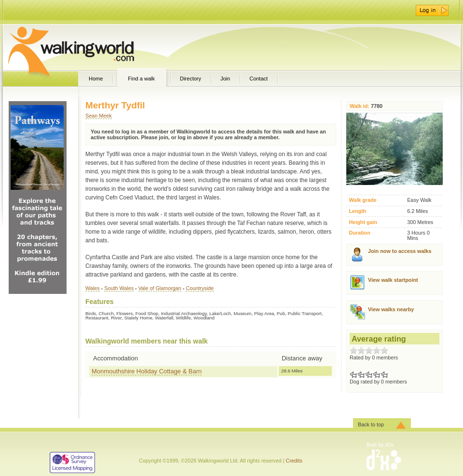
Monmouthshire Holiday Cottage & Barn (147, 371)
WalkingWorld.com (88, 47)
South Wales (119, 288)
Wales (93, 288)
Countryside (200, 288)
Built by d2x (380, 445)
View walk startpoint (393, 280)
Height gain (363, 222)
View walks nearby (391, 309)
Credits (294, 461)
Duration (359, 233)
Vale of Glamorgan (160, 288)
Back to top (371, 424)
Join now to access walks (400, 251)
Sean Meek (99, 116)
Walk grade (362, 200)
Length (357, 211)
